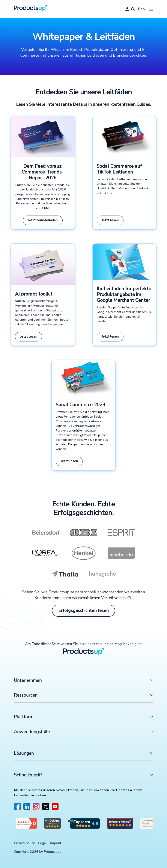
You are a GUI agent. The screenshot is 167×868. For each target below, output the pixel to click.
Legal (42, 843)
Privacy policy (24, 843)
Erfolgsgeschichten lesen (83, 611)
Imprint (56, 843)
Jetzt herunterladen (43, 220)
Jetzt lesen (110, 220)
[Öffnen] (151, 9)
